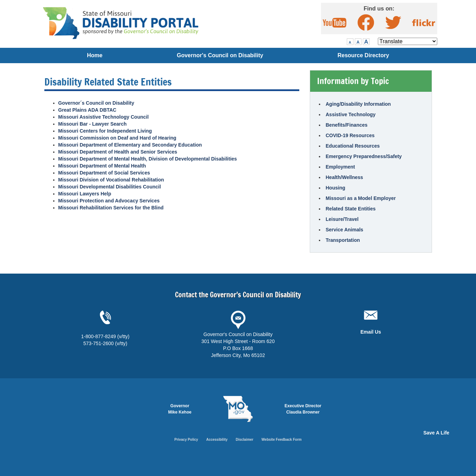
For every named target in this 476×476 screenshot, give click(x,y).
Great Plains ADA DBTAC (87, 110)
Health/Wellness (345, 177)
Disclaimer (245, 440)
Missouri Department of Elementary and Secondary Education (130, 145)
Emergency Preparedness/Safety (364, 156)
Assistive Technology (351, 114)
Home (95, 55)
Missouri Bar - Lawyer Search (93, 124)
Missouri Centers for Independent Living (105, 131)
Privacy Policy (186, 440)
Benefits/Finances (347, 125)
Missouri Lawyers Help (85, 194)
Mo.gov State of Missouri (238, 409)
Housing (336, 188)
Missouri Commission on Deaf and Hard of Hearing (117, 138)
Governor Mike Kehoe (180, 409)
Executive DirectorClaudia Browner (303, 409)
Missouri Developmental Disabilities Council (110, 187)
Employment (340, 167)
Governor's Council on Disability (220, 55)
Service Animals (345, 230)
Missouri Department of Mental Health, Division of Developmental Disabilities (148, 159)
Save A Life (436, 433)
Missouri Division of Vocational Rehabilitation (111, 180)
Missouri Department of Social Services (104, 173)
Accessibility (217, 440)
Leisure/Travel (342, 219)
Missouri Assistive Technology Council (104, 117)
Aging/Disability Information (358, 104)
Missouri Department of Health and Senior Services (118, 152)
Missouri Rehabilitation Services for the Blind (111, 208)
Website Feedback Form (282, 440)
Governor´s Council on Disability (96, 103)
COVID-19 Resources (350, 135)
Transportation (343, 240)
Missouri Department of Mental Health (102, 166)
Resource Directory (363, 55)
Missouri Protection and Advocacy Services (109, 201)
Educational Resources (353, 146)
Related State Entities (351, 209)
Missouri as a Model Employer (361, 198)
